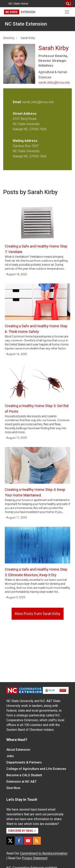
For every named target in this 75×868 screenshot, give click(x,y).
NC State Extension (26, 24)
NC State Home (18, 4)
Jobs (10, 756)
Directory (9, 38)
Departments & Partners (24, 762)
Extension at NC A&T (21, 782)
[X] (10, 841)
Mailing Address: (25, 141)
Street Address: (25, 114)
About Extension (18, 750)
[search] (68, 4)
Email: (18, 102)
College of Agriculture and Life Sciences (36, 769)
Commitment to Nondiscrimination (44, 853)
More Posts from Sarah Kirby (38, 614)
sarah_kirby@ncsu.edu (54, 82)
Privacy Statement (35, 858)
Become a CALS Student (24, 775)
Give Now (13, 788)
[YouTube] (28, 841)
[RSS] (37, 841)
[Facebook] (19, 841)
